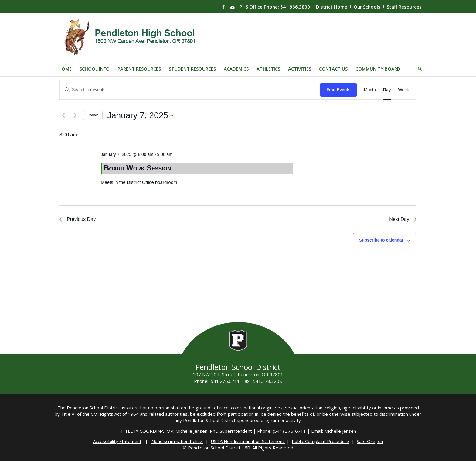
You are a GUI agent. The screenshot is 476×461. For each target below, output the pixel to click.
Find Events (338, 90)
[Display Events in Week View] (403, 90)
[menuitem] (332, 7)
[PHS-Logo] (134, 37)
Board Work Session (137, 168)
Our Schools (367, 7)
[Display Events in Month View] (370, 90)
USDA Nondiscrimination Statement (248, 441)
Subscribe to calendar (381, 240)
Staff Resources (404, 7)
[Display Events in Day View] (387, 90)
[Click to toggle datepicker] (141, 115)
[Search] (418, 69)
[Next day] (75, 115)
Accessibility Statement (117, 441)
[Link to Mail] (233, 7)
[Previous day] (63, 115)
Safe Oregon (370, 441)
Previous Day (78, 219)
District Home (332, 7)
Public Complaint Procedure (320, 441)
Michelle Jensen (340, 431)
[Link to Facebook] (223, 7)
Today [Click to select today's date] (93, 115)
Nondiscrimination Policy (177, 441)
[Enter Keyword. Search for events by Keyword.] (190, 90)
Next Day (403, 219)
